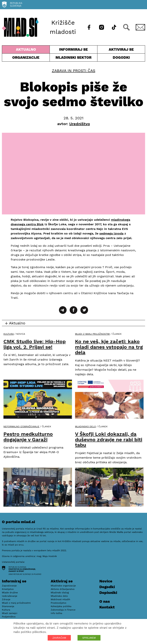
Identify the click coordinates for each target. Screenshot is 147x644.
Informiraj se (73, 50)
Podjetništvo (9, 617)
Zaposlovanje (9, 586)
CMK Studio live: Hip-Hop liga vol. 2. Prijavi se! (35, 344)
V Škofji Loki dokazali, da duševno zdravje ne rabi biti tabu (109, 439)
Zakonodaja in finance (63, 610)
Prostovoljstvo (58, 603)
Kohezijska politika (61, 606)
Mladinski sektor (73, 58)
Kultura (9, 334)
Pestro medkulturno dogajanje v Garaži (28, 437)
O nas (105, 601)
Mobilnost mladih (60, 599)
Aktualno (26, 50)
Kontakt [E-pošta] (107, 607)
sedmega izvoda (111, 233)
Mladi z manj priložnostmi (92, 334)
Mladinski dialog (60, 593)
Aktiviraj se (121, 50)
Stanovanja (8, 606)
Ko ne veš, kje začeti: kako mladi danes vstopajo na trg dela (109, 347)
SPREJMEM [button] (89, 638)
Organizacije (26, 58)
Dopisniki (108, 593)
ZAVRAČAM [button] (59, 638)
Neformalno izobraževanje (21, 427)
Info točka (56, 613)
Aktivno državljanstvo (63, 589)
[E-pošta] (140, 27)
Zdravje (6, 599)
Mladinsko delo (85, 427)
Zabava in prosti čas (74, 71)
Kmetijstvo (8, 589)
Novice (106, 581)
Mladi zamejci (10, 613)
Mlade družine (10, 593)
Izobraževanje (10, 596)
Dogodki (121, 57)
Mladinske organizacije (63, 586)
